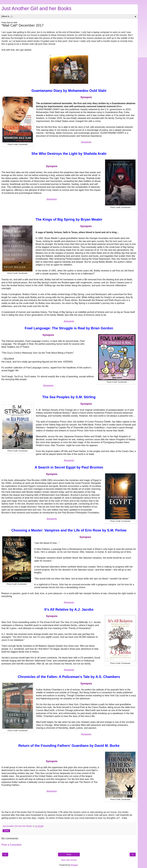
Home (69, 855)
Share (6, 831)
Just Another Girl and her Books (36, 8)
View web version (69, 860)
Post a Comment (11, 845)
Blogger (74, 865)
